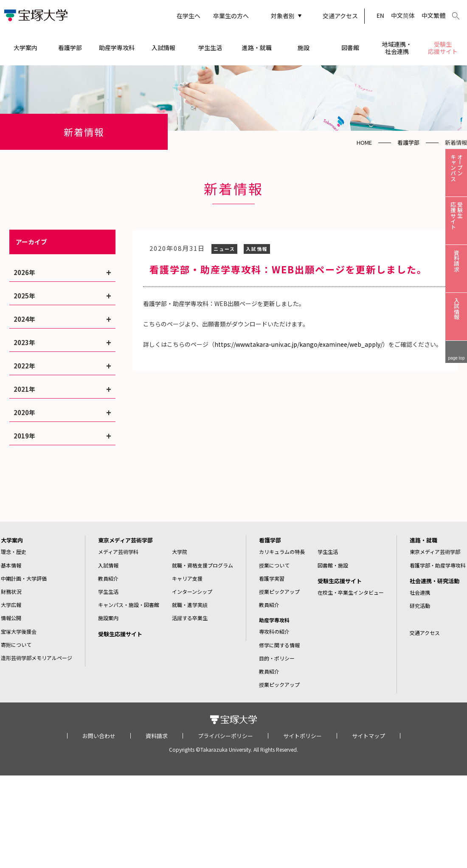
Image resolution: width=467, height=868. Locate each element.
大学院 (180, 552)
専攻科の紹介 (274, 631)
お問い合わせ (99, 736)
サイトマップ (369, 736)
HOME (364, 142)
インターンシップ (192, 591)
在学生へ (188, 16)
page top (457, 358)
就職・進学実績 (190, 605)
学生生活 (210, 48)
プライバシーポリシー (225, 736)
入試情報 (163, 48)
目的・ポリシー (277, 658)
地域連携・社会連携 (397, 48)
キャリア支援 (187, 578)
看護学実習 (272, 578)
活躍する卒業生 (190, 618)
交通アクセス (340, 16)
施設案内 (108, 618)
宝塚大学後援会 (19, 631)
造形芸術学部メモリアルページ (37, 658)
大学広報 (11, 605)
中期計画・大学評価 (24, 578)
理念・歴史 (14, 552)
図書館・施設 (333, 565)
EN (380, 15)
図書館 (350, 48)
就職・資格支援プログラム (203, 565)
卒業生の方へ (231, 16)
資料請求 (157, 736)
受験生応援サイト (443, 48)
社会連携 (420, 592)
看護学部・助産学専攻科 (438, 565)
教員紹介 (108, 578)
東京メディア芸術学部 (125, 540)
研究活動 (420, 605)
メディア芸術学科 (118, 552)
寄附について (16, 645)
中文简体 (403, 15)
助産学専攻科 (117, 48)
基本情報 (11, 565)
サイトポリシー (302, 736)
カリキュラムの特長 (282, 552)
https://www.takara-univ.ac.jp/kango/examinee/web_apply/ (298, 344)
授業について (274, 565)
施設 (304, 48)
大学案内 (25, 48)
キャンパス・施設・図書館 (129, 605)
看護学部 (70, 48)
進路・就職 (257, 48)
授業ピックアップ (279, 591)
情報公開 (11, 618)
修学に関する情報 (279, 645)
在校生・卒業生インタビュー (351, 592)
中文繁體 (433, 15)
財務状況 (11, 591)
